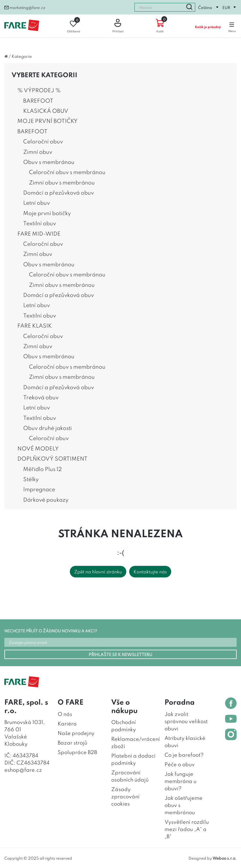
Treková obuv (41, 397)
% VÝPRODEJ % (39, 90)
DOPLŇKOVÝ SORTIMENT (52, 458)
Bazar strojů (72, 742)
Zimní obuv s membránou (62, 182)
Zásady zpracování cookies (125, 796)
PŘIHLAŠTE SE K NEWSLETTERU (121, 654)
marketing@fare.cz (25, 7)
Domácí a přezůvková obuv (59, 192)
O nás (65, 714)
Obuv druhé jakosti (48, 428)
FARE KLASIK (35, 325)
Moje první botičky (47, 213)
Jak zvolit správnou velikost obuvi (186, 721)
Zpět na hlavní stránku (98, 571)
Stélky (31, 479)
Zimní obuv (38, 152)
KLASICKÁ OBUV (46, 110)
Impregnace (39, 489)
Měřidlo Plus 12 (42, 469)
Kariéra (67, 723)
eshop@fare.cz (23, 769)
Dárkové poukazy (46, 499)
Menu (232, 26)
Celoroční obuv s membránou (67, 172)
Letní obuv (36, 202)
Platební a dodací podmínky (133, 759)
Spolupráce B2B (77, 752)
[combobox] (159, 7)
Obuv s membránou (49, 162)
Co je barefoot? (184, 754)
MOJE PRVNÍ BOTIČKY (48, 121)
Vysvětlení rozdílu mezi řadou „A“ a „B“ (187, 829)
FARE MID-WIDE (39, 233)
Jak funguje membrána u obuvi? (180, 781)
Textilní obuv (40, 223)
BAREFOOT (38, 100)
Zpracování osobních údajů (130, 776)
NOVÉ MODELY (38, 448)
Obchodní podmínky (124, 725)
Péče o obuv (180, 764)
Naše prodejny (76, 733)
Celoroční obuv (43, 141)
